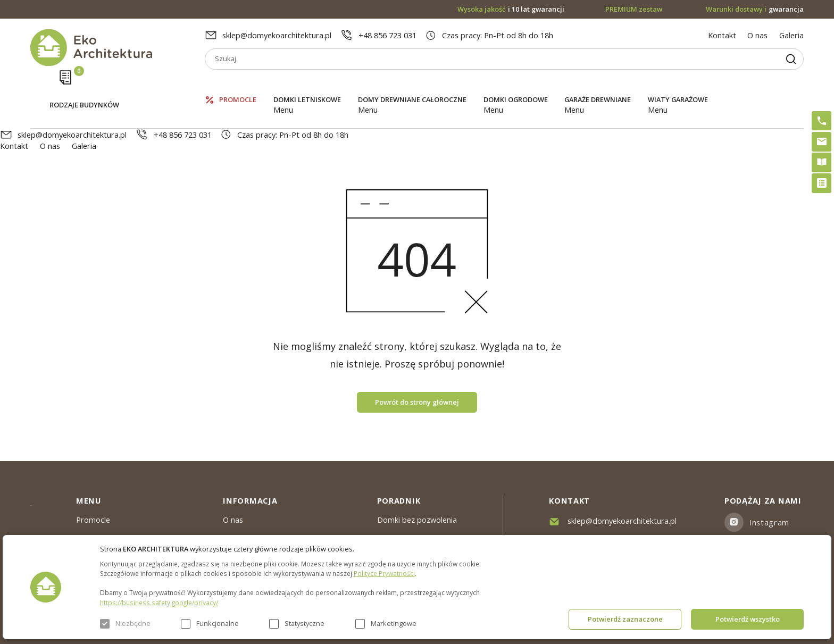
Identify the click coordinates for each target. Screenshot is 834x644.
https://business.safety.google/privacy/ (159, 603)
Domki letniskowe (307, 85)
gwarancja (755, 9)
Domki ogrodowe (516, 85)
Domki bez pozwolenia (417, 474)
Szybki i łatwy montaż (415, 513)
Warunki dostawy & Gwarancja (277, 532)
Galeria (791, 35)
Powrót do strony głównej (417, 357)
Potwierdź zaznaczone (625, 619)
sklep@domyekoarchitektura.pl (277, 35)
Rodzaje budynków (84, 86)
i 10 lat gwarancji (511, 9)
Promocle (238, 85)
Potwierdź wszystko (748, 619)
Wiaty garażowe (678, 85)
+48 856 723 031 (387, 35)
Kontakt (722, 35)
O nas (757, 35)
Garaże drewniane (598, 85)
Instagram (769, 477)
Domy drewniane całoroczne (412, 85)
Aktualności (243, 494)
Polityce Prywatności (384, 573)
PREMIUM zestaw (408, 494)
